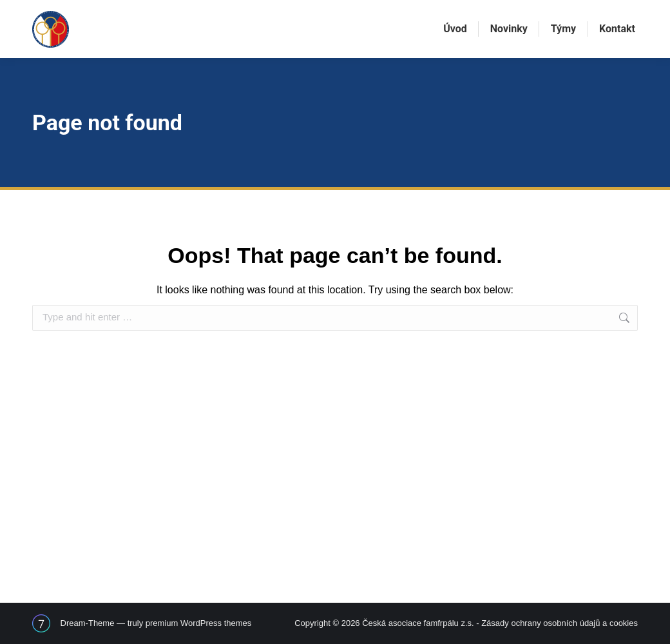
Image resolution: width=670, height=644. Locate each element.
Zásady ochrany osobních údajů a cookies (560, 623)
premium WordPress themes (198, 623)
